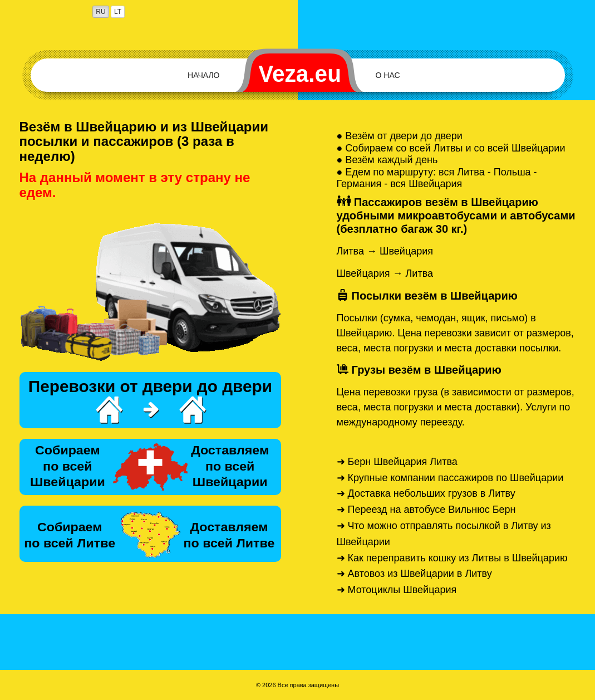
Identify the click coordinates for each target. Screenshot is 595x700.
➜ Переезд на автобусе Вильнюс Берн (426, 510)
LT (118, 12)
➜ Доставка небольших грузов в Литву (426, 493)
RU (100, 12)
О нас (388, 75)
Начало (203, 75)
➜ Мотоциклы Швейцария (397, 590)
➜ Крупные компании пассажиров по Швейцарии (450, 478)
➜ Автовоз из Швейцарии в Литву (414, 574)
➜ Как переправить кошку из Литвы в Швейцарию (452, 558)
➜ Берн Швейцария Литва (397, 462)
